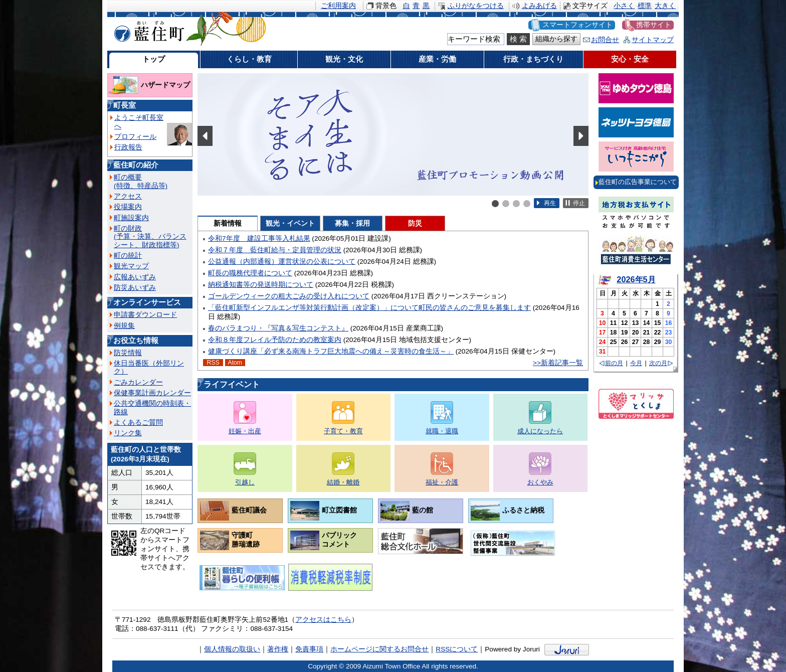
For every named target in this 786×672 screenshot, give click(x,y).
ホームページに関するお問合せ (379, 649)
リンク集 (128, 433)
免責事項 (309, 649)
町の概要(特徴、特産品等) (141, 181)
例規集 (124, 326)
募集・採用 (352, 223)
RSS (213, 363)
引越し (245, 482)
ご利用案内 (338, 6)
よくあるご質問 (138, 423)
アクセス (128, 196)
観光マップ (131, 266)
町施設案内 (131, 218)
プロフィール (135, 137)
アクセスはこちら (323, 620)
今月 (636, 363)
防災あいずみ (135, 288)
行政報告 (128, 147)
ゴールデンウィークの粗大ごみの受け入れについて (289, 296)
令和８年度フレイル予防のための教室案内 (275, 340)
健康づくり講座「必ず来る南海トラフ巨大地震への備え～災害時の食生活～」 (331, 351)
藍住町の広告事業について (638, 182)
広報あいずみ (135, 277)
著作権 (278, 649)
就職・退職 (442, 431)
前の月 (614, 363)
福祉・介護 (442, 482)
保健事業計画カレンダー (152, 393)
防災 (415, 223)
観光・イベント (290, 223)
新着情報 (228, 223)
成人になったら (540, 431)
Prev (205, 136)
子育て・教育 (343, 431)
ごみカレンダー (138, 382)
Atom (235, 363)
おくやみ (540, 482)
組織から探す (556, 39)
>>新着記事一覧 (558, 363)
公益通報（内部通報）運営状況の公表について (282, 262)
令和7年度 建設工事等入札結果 (259, 238)
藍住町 (147, 30)
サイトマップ (653, 40)
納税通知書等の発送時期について (261, 285)
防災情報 (128, 353)
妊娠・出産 (245, 431)
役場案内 (128, 207)
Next (581, 136)
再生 (550, 203)
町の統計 (128, 256)
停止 (579, 203)
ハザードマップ (165, 85)
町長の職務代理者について (250, 273)
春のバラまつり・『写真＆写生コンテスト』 (278, 328)
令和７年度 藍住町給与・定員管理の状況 (275, 250)
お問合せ (605, 40)
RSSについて (457, 649)
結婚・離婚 (343, 482)
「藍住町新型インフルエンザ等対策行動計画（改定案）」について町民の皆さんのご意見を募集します (369, 308)
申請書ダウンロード (145, 315)
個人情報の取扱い (232, 649)
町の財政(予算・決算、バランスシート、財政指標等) (150, 237)
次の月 (658, 363)
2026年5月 (636, 279)
